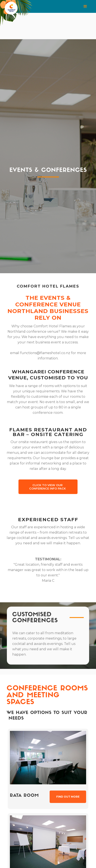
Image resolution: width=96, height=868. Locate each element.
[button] (66, 6)
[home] (23, 8)
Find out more (68, 797)
